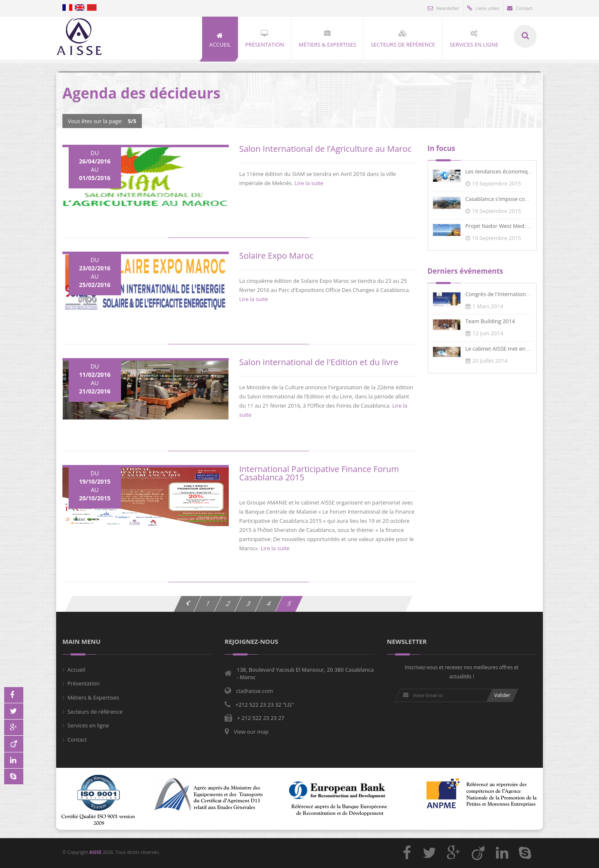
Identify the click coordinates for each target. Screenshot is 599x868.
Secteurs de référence (95, 712)
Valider (502, 695)
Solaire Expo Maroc (276, 256)
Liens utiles (483, 8)
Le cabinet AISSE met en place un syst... (515, 349)
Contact (520, 8)
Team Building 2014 (490, 321)
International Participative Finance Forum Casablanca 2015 (319, 473)
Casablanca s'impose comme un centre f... (518, 199)
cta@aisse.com (254, 691)
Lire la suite (309, 183)
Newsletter (444, 8)
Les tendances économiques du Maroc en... (520, 171)
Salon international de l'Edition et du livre (319, 362)
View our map (251, 732)
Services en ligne (88, 725)
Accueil (76, 670)
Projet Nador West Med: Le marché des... (517, 226)
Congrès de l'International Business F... (514, 294)
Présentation (83, 683)
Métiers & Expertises (93, 697)
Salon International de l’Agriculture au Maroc (325, 149)
